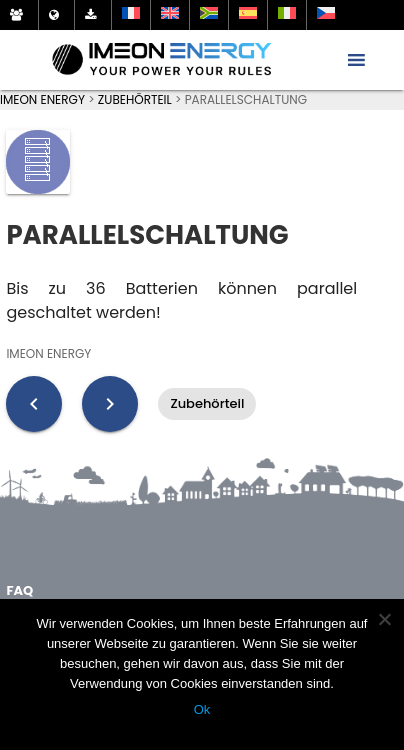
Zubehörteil (207, 403)
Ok (202, 709)
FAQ (19, 590)
